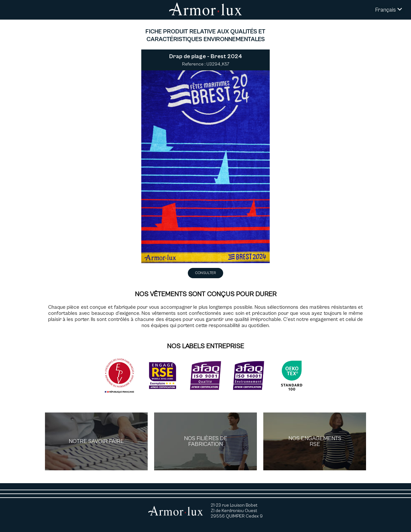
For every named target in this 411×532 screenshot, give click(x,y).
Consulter (205, 273)
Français (389, 10)
